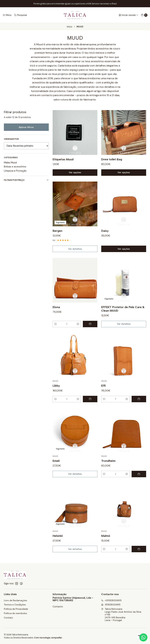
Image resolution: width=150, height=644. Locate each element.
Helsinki (58, 540)
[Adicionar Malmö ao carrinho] (139, 553)
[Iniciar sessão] (129, 15)
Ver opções (75, 176)
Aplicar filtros (26, 127)
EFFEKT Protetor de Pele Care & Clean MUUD (123, 313)
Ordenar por (11, 139)
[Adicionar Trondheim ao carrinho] (139, 478)
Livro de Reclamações (16, 600)
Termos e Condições (15, 605)
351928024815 (111, 605)
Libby (56, 390)
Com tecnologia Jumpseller (48, 638)
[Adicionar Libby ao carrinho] (90, 403)
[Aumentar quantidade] (78, 328)
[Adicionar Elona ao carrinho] (90, 328)
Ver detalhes (75, 253)
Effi (103, 390)
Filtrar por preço (26, 180)
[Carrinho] (144, 15)
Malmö (106, 540)
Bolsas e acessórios (15, 167)
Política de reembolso (16, 613)
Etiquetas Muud (63, 163)
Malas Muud (10, 163)
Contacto (58, 606)
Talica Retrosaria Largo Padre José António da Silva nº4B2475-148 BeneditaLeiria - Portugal (121, 615)
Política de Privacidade (16, 609)
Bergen (57, 235)
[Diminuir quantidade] (56, 328)
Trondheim (108, 465)
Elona (56, 311)
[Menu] (7, 15)
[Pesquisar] (20, 15)
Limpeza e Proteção (15, 171)
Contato (8, 618)
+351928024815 (111, 600)
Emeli (56, 465)
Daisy (105, 235)
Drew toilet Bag (112, 163)
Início (70, 27)
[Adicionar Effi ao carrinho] (139, 403)
